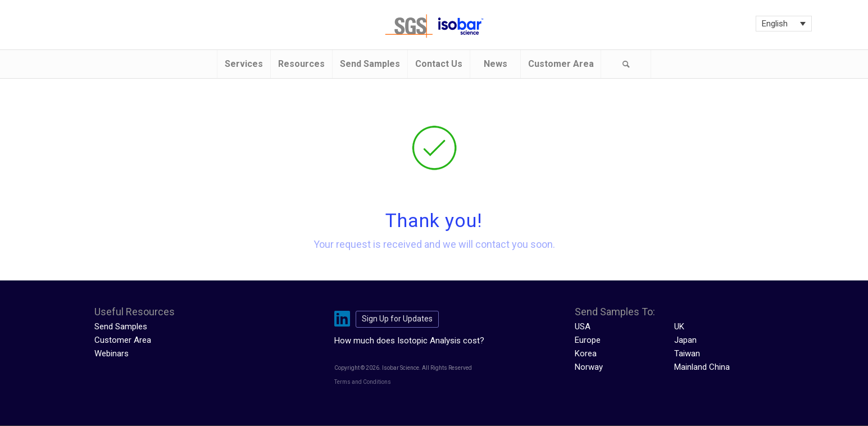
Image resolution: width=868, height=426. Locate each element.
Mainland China (702, 367)
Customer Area (123, 340)
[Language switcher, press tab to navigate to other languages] (784, 24)
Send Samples (121, 327)
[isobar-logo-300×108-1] (434, 26)
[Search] (626, 64)
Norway (589, 367)
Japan (685, 340)
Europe (588, 340)
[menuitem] (244, 64)
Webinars (112, 354)
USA (583, 327)
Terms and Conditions (363, 382)
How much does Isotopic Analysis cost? (409, 341)
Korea (586, 354)
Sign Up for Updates (397, 319)
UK (679, 327)
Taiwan (687, 354)
